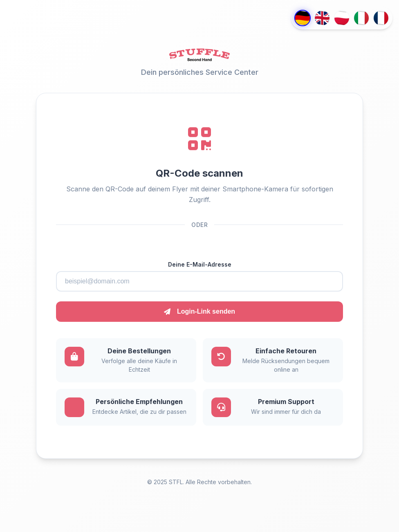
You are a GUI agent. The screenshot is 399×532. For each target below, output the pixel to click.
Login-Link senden (199, 311)
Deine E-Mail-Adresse (200, 264)
